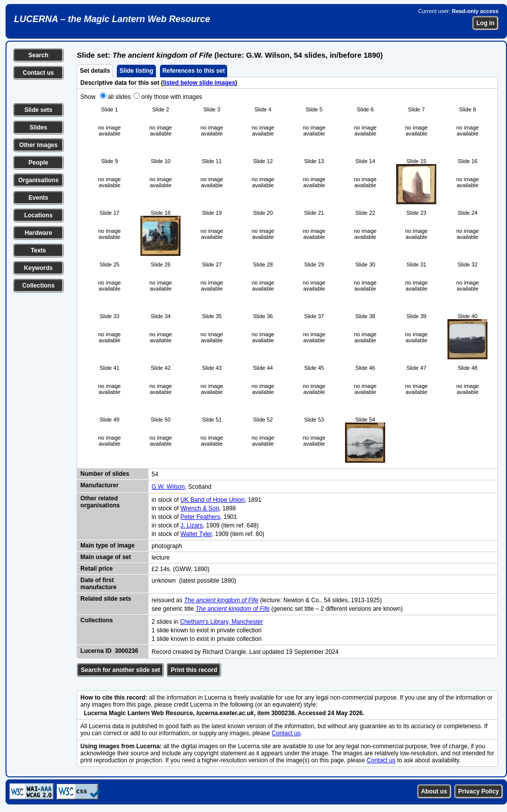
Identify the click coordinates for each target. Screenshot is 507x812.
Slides (38, 127)
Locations (38, 215)
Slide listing (136, 71)
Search (38, 55)
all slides (119, 97)
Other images (38, 145)
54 (155, 474)
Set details (95, 71)
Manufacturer (99, 485)
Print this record (194, 670)
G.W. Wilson (168, 487)
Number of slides (105, 474)
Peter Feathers (200, 517)
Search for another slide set (120, 670)
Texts (38, 250)
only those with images (172, 97)
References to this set (194, 71)
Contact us (38, 73)
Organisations (38, 180)
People (38, 163)
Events (38, 198)
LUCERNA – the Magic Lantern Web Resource (112, 19)
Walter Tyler (196, 534)
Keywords (38, 268)
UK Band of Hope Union (213, 500)
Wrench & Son (200, 508)
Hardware (38, 233)
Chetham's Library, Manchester (221, 622)
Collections (38, 286)
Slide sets (38, 110)
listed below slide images (199, 83)
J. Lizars (192, 525)
